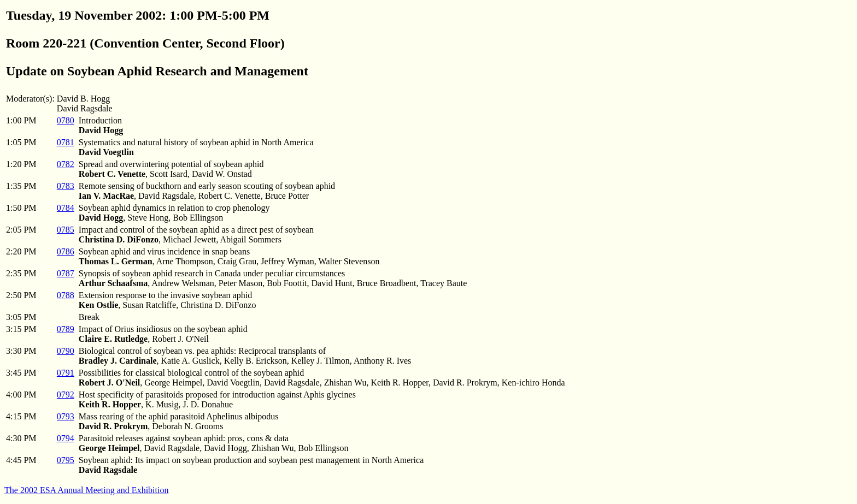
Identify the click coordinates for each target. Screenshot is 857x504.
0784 (66, 208)
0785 (66, 230)
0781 (66, 142)
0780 (66, 120)
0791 (66, 373)
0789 (66, 329)
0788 (66, 295)
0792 (66, 395)
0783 (66, 186)
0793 (66, 416)
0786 (66, 251)
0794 (66, 438)
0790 (66, 351)
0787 (66, 273)
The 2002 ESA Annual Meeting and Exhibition (86, 490)
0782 (66, 164)
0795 (66, 460)
